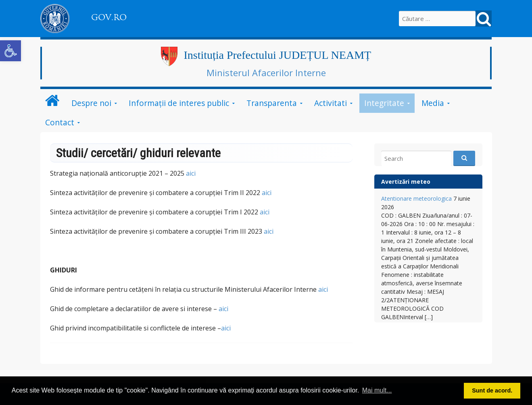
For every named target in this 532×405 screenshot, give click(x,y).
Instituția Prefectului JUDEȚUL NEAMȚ (277, 55)
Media (433, 103)
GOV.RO (109, 17)
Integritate (384, 103)
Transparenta (272, 103)
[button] (10, 51)
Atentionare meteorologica (416, 198)
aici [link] (267, 193)
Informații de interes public (179, 103)
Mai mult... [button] (377, 390)
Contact (60, 122)
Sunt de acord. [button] (492, 390)
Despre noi (91, 103)
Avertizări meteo (406, 182)
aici (191, 173)
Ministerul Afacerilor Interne (266, 73)
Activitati (331, 103)
